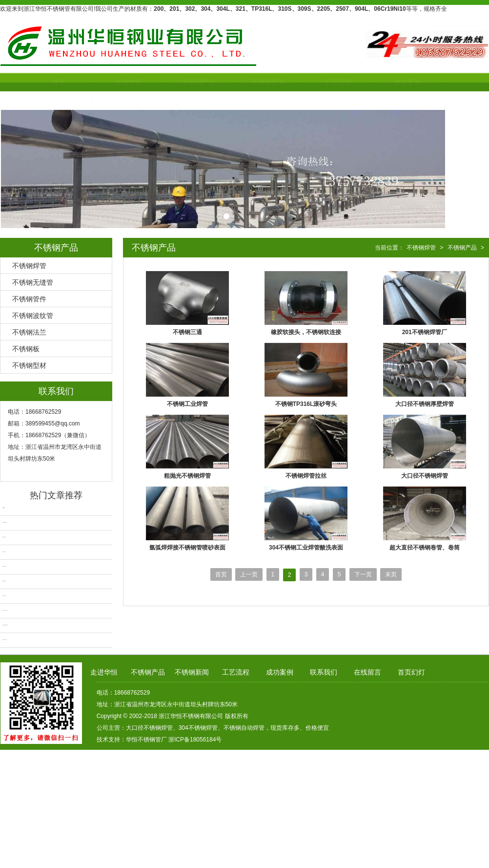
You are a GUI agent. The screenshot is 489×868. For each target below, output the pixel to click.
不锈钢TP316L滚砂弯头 (306, 404)
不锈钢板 (26, 349)
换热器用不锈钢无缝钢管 (5, 625)
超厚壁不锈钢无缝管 (5, 640)
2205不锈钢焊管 (4, 581)
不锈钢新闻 (245, 82)
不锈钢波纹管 (33, 316)
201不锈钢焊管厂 (425, 332)
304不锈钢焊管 (198, 728)
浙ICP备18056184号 (195, 740)
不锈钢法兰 (29, 332)
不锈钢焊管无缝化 (4, 566)
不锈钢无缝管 (33, 282)
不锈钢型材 (29, 365)
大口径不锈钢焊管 (425, 476)
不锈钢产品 (175, 82)
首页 (36, 82)
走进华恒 (105, 82)
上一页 (249, 574)
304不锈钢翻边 (4, 537)
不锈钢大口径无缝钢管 (5, 610)
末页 (391, 574)
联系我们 (36, 101)
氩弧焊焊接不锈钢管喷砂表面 (187, 548)
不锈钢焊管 (29, 266)
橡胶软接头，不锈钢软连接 (306, 332)
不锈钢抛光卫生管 (4, 596)
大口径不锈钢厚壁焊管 (425, 404)
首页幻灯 (411, 672)
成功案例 (385, 82)
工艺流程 (315, 82)
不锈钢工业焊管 (187, 404)
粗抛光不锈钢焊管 (187, 476)
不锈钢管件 (29, 299)
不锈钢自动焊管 (4, 552)
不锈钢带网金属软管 (5, 522)
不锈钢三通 (187, 332)
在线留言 (367, 672)
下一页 (363, 574)
